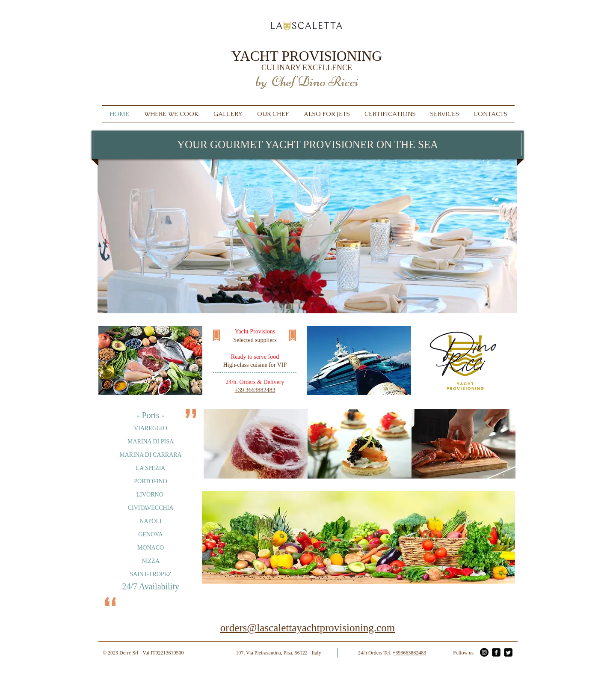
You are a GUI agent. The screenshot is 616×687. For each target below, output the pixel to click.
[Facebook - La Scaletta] (496, 652)
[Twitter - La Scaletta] (508, 652)
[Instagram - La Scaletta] (484, 652)
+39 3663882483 (255, 390)
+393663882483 (410, 653)
